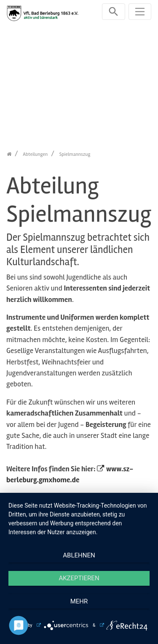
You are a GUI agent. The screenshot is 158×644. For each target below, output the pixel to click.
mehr (79, 601)
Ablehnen (79, 555)
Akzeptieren (79, 578)
